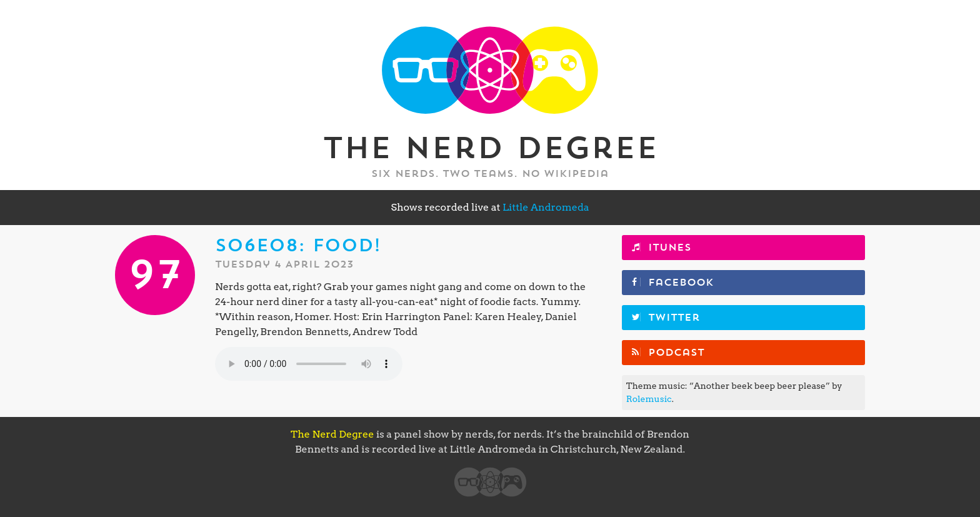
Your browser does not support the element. (309, 364)
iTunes (670, 248)
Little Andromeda (546, 207)
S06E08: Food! (298, 246)
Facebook (681, 283)
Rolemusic (649, 399)
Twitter (674, 318)
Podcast (676, 353)
